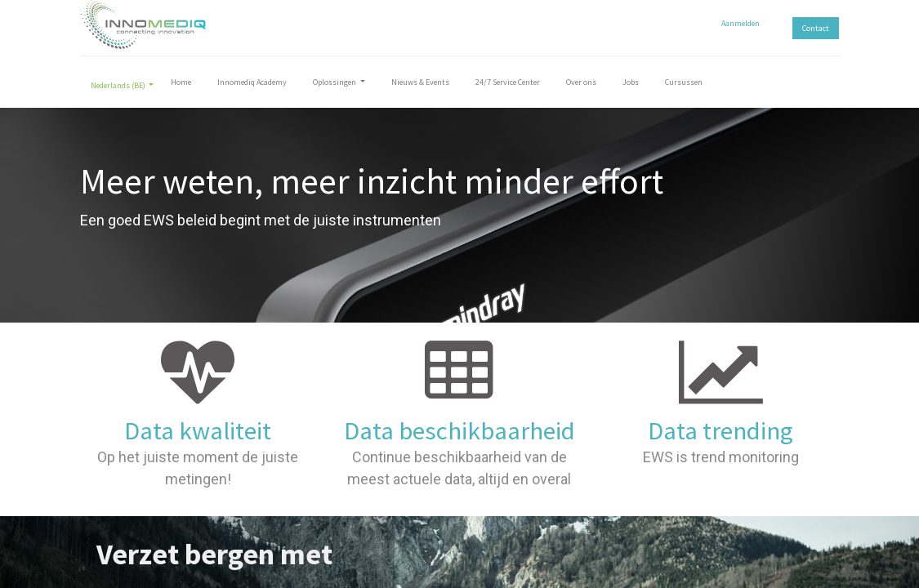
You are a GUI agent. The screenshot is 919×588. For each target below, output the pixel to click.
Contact (816, 28)
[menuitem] (181, 85)
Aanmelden (741, 23)
